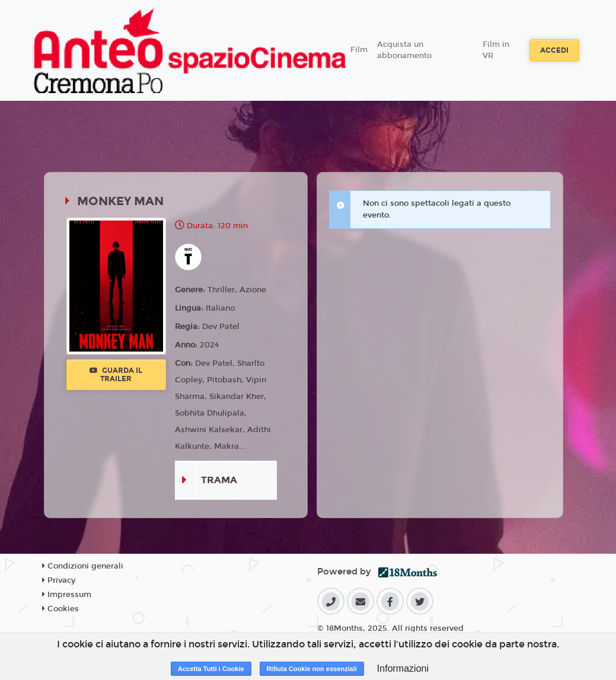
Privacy (59, 580)
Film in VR (496, 50)
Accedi (554, 50)
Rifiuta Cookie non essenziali (312, 669)
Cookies (60, 609)
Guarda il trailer (116, 375)
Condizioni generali (83, 566)
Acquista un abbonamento (404, 50)
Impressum (67, 595)
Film (359, 50)
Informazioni (403, 668)
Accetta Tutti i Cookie (211, 669)
